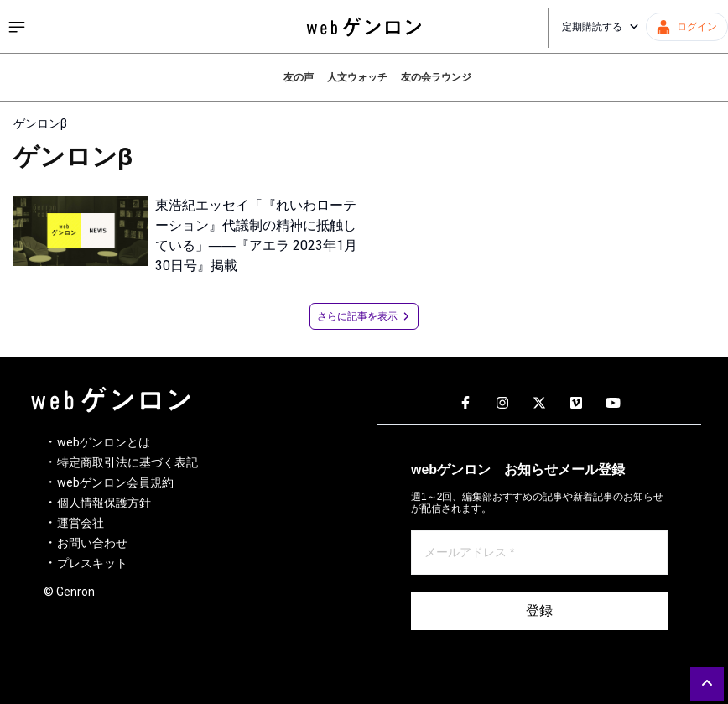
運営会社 (81, 523)
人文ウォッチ (357, 77)
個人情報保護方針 (104, 503)
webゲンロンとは (104, 442)
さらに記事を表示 (364, 316)
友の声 (299, 77)
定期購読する (601, 27)
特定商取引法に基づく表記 (127, 462)
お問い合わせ (92, 543)
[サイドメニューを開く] (17, 27)
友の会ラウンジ (436, 77)
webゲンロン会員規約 (115, 482)
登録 (539, 610)
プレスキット (92, 563)
